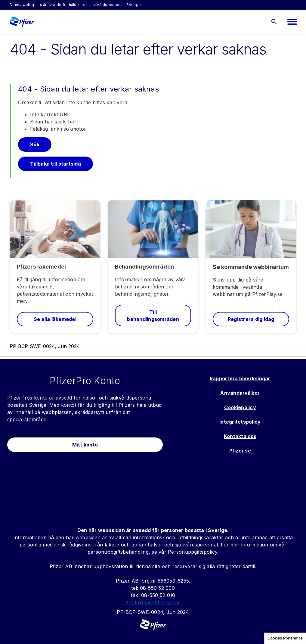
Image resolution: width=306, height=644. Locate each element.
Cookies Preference (285, 638)
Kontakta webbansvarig (153, 602)
